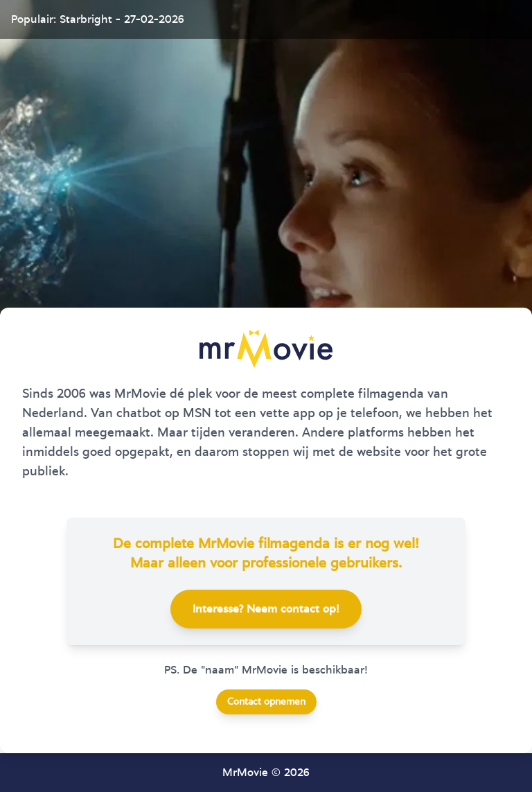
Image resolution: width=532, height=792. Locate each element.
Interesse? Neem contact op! (266, 609)
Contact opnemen (266, 702)
